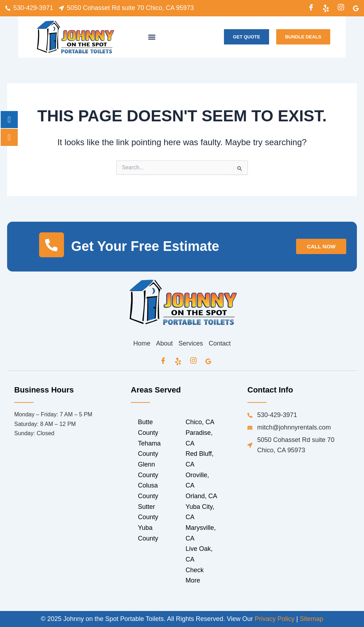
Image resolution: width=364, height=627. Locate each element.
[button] (152, 37)
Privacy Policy (275, 619)
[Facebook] (311, 8)
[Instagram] (341, 8)
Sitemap (311, 619)
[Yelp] (326, 8)
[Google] (356, 8)
